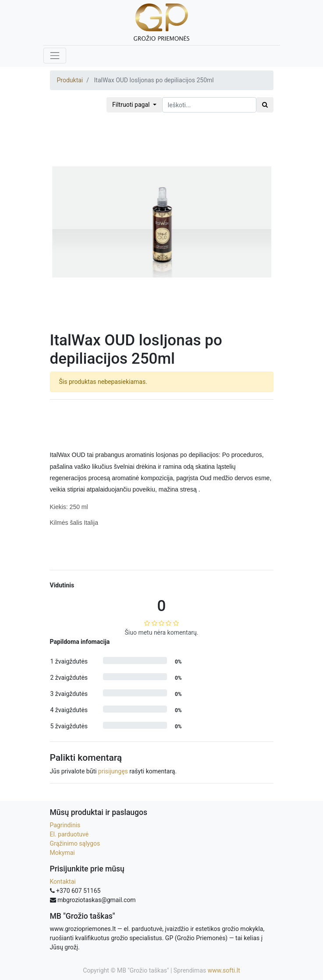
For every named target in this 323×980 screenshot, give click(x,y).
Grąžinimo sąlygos (75, 843)
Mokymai (62, 853)
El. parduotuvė (69, 834)
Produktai (70, 80)
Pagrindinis (65, 825)
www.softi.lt (224, 970)
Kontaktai (63, 882)
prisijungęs (113, 771)
